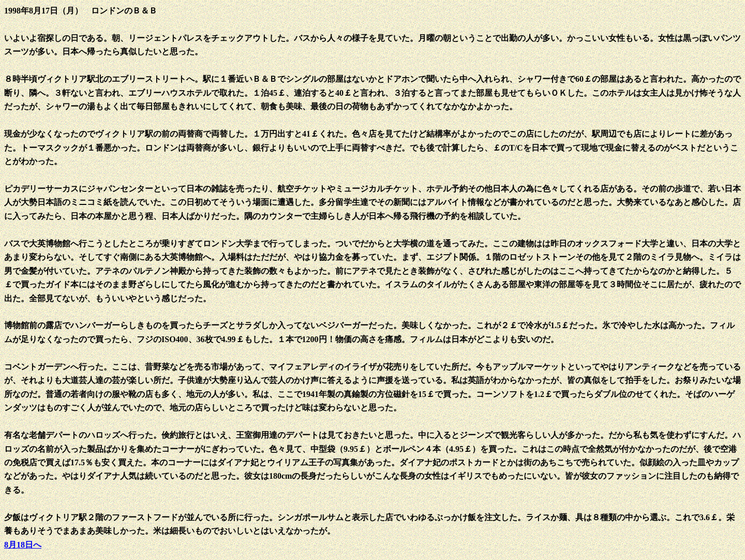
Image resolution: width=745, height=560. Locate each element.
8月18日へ (23, 545)
